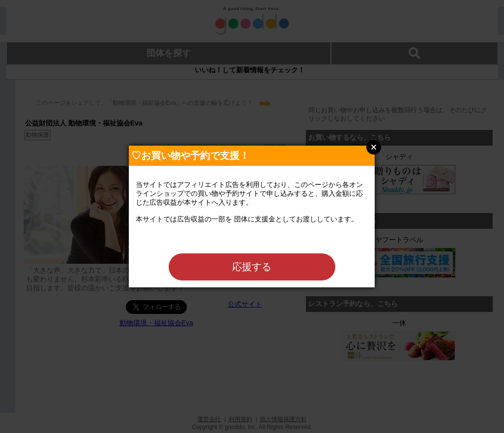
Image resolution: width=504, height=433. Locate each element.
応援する (252, 267)
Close (374, 147)
